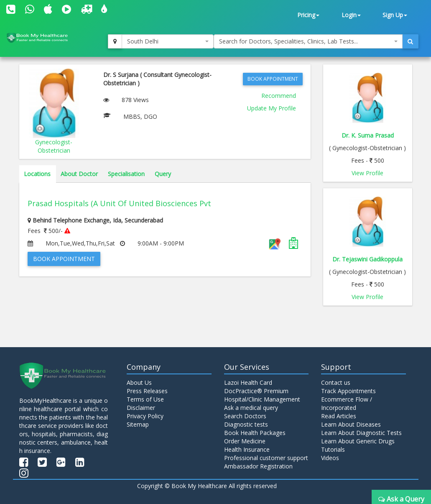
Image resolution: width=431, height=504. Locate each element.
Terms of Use (145, 399)
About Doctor (79, 174)
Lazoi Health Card (248, 382)
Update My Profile (272, 108)
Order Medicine (245, 441)
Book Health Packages (255, 433)
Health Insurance (247, 449)
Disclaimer (141, 408)
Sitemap (138, 424)
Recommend (279, 96)
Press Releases (147, 391)
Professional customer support (266, 458)
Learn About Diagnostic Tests (361, 433)
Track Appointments (348, 391)
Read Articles (339, 416)
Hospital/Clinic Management (262, 399)
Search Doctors (245, 416)
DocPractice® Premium (256, 391)
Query (163, 174)
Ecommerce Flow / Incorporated (347, 403)
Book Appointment (273, 79)
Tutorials (333, 449)
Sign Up (395, 15)
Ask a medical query (251, 408)
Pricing (308, 15)
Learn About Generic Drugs (358, 441)
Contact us (336, 382)
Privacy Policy (145, 416)
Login (351, 15)
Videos (330, 458)
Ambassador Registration (258, 466)
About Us (139, 382)
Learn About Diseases (351, 424)
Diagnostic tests (246, 424)
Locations (37, 174)
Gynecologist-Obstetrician (54, 146)
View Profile (367, 173)
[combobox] (168, 41)
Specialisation (126, 174)
